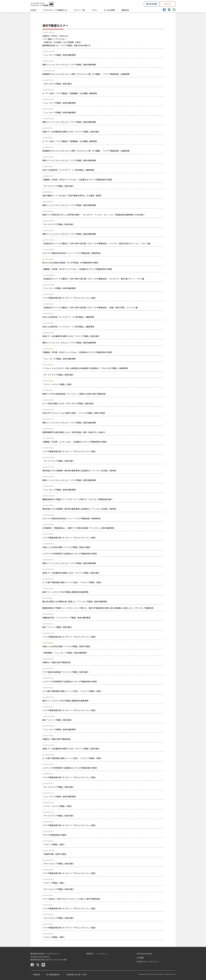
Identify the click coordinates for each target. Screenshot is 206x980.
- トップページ (102, 954)
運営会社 (127, 10)
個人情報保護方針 (53, 975)
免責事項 (37, 975)
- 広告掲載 (140, 958)
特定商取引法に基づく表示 (77, 975)
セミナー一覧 (80, 10)
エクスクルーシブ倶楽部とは (55, 10)
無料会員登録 (152, 4)
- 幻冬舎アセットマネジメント (147, 962)
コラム (95, 10)
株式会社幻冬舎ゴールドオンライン (45, 954)
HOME (33, 10)
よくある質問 (110, 10)
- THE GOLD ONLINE (144, 954)
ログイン (168, 4)
